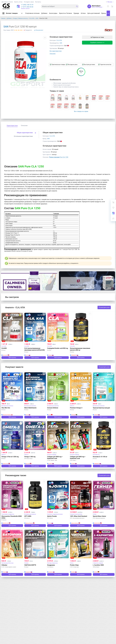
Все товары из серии (81, 111)
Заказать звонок (25, 9)
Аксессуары (53, 13)
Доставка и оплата (7, 2)
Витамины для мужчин (30, 514)
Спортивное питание (32, 13)
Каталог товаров (13, 13)
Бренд (104, 13)
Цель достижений (94, 13)
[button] (27, 5)
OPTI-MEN (28, 516)
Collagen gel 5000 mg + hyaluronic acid (55, 458)
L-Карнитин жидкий (98, 563)
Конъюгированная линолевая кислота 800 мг (80, 349)
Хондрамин (51, 565)
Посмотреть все (104, 307)
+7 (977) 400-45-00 (27, 7)
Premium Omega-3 (76, 408)
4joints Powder (52, 516)
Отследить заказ (29, 2)
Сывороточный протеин (76, 514)
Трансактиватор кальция (101, 408)
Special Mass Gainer (99, 516)
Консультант (39, 30)
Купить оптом (18, 2)
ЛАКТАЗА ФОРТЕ (30, 565)
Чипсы (72, 563)
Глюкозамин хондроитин (8, 514)
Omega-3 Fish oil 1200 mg (10, 457)
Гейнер (95, 514)
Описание (53, 54)
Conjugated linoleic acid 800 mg (58, 348)
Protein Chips (74, 565)
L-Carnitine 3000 (98, 565)
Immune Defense (53, 408)
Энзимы (26, 563)
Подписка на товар (97, 37)
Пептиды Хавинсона (52, 563)
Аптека (83, 13)
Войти (93, 7)
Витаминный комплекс (7, 406)
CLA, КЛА (59, 40)
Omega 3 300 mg (30, 457)
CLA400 (4, 348)
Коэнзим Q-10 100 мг (100, 457)
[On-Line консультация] (113, 213)
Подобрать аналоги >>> (97, 43)
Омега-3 (72, 406)
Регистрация (99, 7)
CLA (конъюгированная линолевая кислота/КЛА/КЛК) (35, 349)
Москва (111, 2)
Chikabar (4, 565)
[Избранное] (108, 6)
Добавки (44, 13)
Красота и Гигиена (65, 13)
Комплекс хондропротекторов (55, 514)
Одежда (76, 13)
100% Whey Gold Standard (79, 516)
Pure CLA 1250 (59, 157)
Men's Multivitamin (30, 408)
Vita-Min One (6, 408)
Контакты (38, 2)
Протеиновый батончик (7, 563)
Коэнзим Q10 (96, 455)
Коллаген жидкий (52, 455)
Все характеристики (56, 51)
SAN (6, 27)
